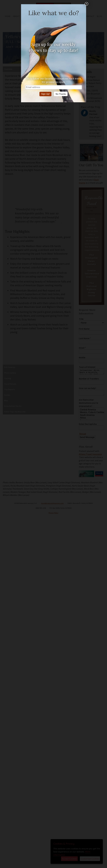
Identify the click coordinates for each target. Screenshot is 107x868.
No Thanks (61, 94)
